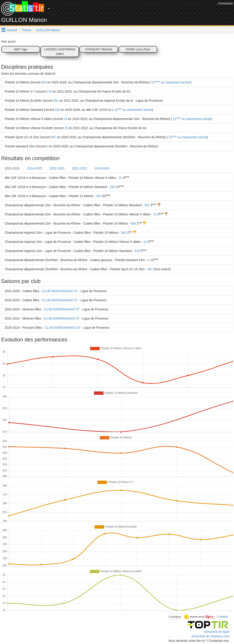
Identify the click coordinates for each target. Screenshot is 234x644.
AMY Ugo (21, 49)
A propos (175, 617)
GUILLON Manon (48, 30)
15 (155, 214)
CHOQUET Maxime (99, 49)
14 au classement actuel (132, 110)
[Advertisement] (136, 11)
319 (137, 251)
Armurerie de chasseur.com (211, 636)
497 (99, 196)
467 (53, 137)
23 (65, 119)
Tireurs (27, 30)
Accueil (12, 30)
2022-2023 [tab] (57, 168)
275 (49, 91)
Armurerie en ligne (217, 632)
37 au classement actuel (171, 82)
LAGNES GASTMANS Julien (60, 52)
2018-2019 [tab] (102, 168)
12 (145, 242)
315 (147, 205)
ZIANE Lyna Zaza (138, 49)
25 (66, 128)
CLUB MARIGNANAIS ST (60, 291)
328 (57, 110)
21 (121, 178)
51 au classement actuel (187, 137)
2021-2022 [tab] (80, 168)
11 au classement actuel (191, 119)
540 (124, 233)
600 (44, 82)
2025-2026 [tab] (12, 168)
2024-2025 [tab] (35, 168)
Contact (223, 616)
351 (56, 101)
